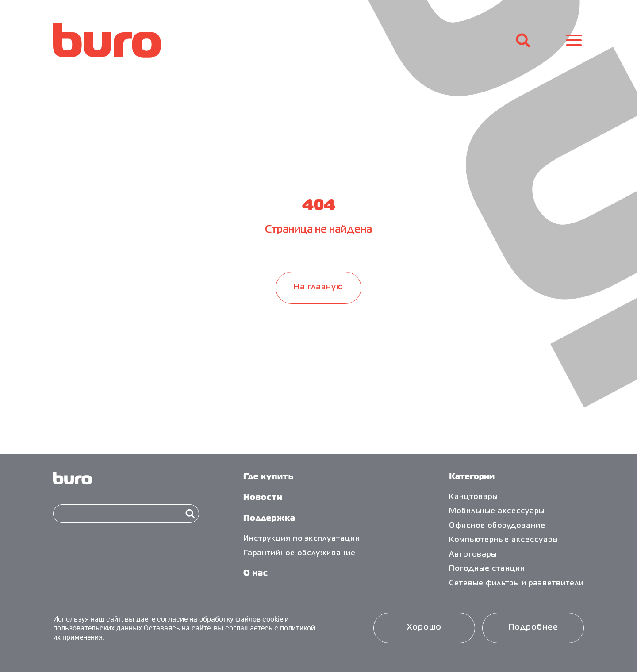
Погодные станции (487, 569)
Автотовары (473, 555)
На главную (318, 287)
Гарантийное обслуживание (299, 553)
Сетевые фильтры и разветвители (516, 584)
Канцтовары (474, 497)
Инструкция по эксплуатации (302, 539)
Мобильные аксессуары (497, 511)
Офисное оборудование (497, 526)
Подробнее (533, 628)
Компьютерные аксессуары (504, 540)
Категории (472, 477)
